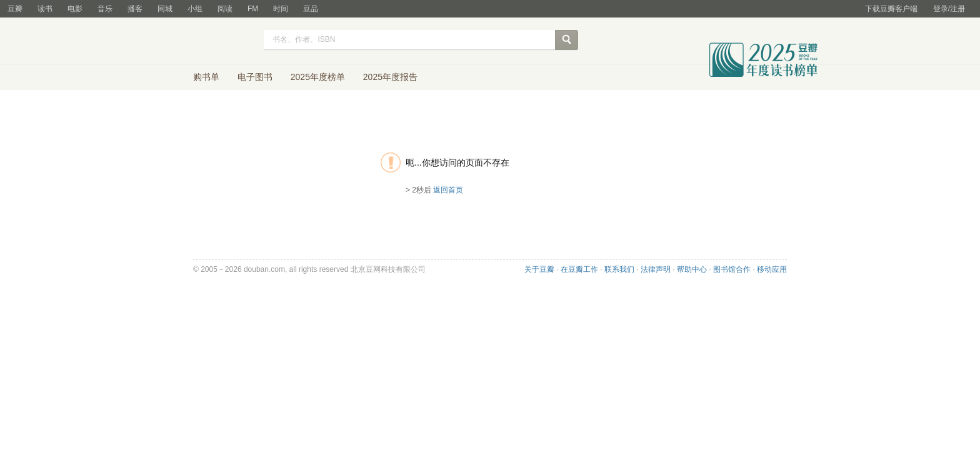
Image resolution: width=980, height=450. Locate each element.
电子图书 (255, 77)
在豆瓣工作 (579, 269)
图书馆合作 (732, 269)
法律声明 (656, 269)
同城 (165, 9)
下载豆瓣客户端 (891, 9)
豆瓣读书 (210, 41)
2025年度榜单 (318, 77)
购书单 (206, 77)
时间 (281, 9)
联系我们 (619, 269)
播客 (135, 9)
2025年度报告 (390, 77)
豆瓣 (15, 9)
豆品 (311, 9)
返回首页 (448, 190)
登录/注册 (949, 9)
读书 (45, 9)
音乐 (105, 9)
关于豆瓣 (539, 269)
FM (253, 9)
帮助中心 (692, 269)
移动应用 (772, 269)
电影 (75, 9)
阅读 (225, 9)
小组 (195, 9)
